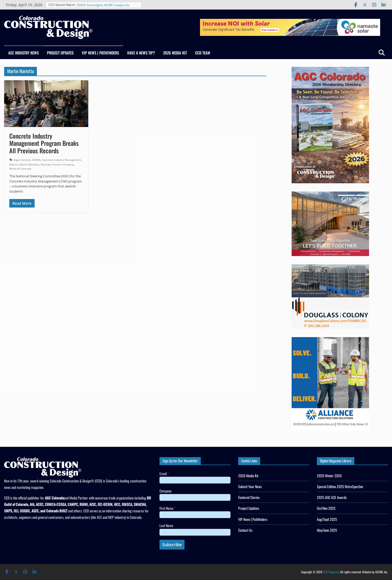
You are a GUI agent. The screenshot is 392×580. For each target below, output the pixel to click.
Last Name (166, 525)
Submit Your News (250, 486)
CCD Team (203, 53)
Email (164, 474)
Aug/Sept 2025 (327, 519)
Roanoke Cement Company (57, 164)
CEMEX (36, 160)
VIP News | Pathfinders (100, 53)
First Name (168, 508)
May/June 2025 (327, 530)
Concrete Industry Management (62, 160)
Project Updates (60, 53)
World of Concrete (20, 169)
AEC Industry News (23, 53)
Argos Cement (22, 160)
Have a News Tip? (141, 53)
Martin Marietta (29, 164)
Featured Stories (249, 497)
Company (165, 491)
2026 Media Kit (175, 53)
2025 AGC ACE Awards (332, 497)
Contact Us (245, 530)
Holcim (14, 164)
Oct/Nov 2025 (326, 508)
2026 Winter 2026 (329, 476)
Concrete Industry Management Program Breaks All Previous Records (44, 143)
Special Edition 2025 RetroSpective (340, 486)
